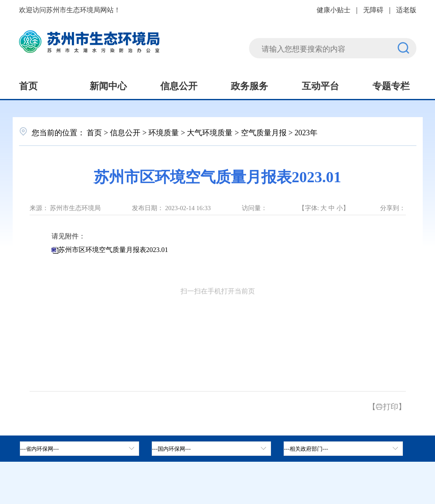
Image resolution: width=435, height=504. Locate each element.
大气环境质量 (210, 132)
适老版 (406, 9)
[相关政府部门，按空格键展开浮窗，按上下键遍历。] (343, 449)
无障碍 (373, 9)
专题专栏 (391, 85)
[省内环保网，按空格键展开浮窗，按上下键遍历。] (79, 449)
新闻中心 (108, 85)
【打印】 (387, 406)
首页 (28, 85)
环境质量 (164, 132)
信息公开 (179, 85)
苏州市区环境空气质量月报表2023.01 (113, 250)
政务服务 (249, 85)
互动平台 (320, 85)
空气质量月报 (264, 132)
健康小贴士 (334, 9)
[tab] (211, 449)
